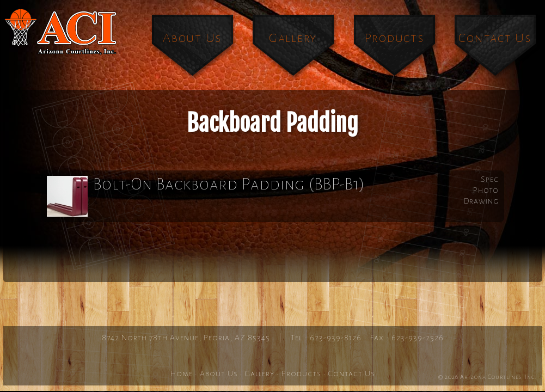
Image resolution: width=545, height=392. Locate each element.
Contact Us (495, 38)
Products (394, 38)
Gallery (293, 38)
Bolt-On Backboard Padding (206, 196)
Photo (486, 190)
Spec (490, 179)
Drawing (481, 201)
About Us (192, 38)
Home (182, 373)
